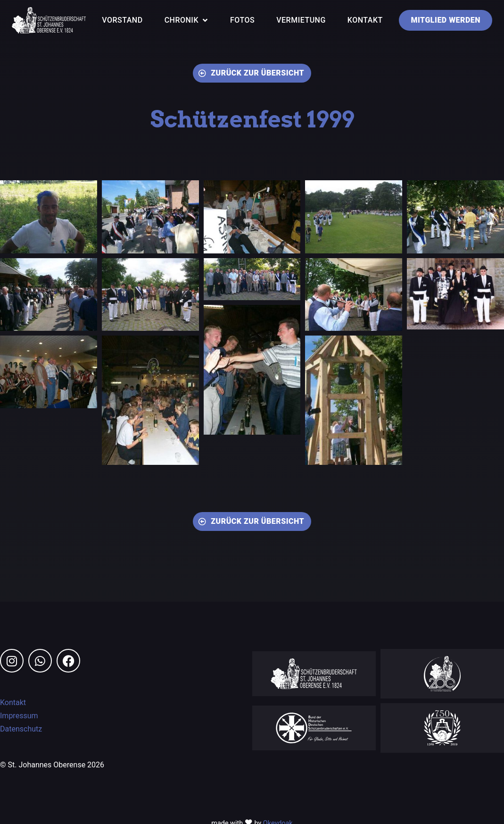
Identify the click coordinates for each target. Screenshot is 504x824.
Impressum (19, 717)
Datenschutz (21, 730)
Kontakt (13, 703)
